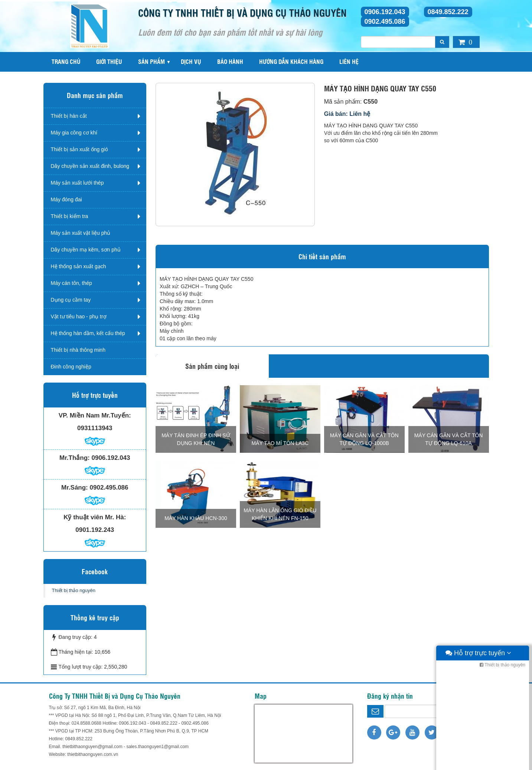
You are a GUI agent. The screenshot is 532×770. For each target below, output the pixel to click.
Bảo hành (230, 61)
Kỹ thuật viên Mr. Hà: (95, 517)
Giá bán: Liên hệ (347, 114)
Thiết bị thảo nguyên (74, 590)
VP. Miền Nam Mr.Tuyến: (95, 415)
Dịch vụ (191, 61)
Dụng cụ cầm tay (71, 300)
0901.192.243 (95, 530)
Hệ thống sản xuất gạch (79, 266)
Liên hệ (349, 61)
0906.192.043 (385, 12)
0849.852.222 (448, 12)
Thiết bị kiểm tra (70, 216)
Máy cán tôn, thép (71, 283)
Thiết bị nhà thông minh (78, 350)
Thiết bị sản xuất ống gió (79, 149)
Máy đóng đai (66, 199)
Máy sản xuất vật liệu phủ (81, 233)
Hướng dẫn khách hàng (291, 61)
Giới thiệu (109, 61)
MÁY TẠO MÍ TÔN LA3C (280, 443)
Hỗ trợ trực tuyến (478, 763)
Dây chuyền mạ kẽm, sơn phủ (86, 250)
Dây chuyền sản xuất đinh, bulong (90, 166)
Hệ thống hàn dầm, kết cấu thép (88, 333)
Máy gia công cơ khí (74, 133)
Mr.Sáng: (75, 488)
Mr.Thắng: (75, 458)
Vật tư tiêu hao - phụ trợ (79, 316)
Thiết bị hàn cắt (69, 116)
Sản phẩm (151, 61)
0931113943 (95, 428)
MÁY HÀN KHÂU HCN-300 (196, 518)
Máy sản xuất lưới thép (77, 183)
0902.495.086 (385, 22)
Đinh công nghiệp (71, 367)
